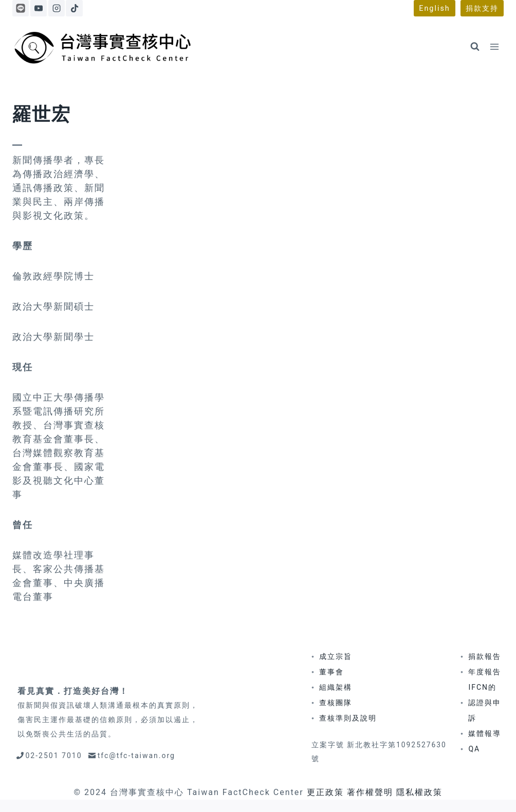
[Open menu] (494, 46)
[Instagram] (57, 8)
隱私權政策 (419, 792)
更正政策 (325, 792)
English (435, 8)
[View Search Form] (475, 47)
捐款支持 (482, 8)
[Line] (21, 8)
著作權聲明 (370, 792)
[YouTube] (39, 8)
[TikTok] (74, 8)
